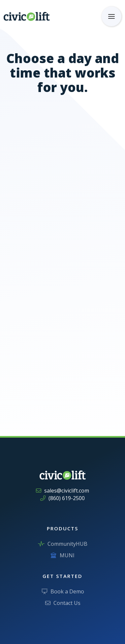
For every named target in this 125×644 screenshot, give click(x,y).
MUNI (63, 555)
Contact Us (63, 603)
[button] (111, 16)
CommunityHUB (63, 544)
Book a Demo (63, 591)
